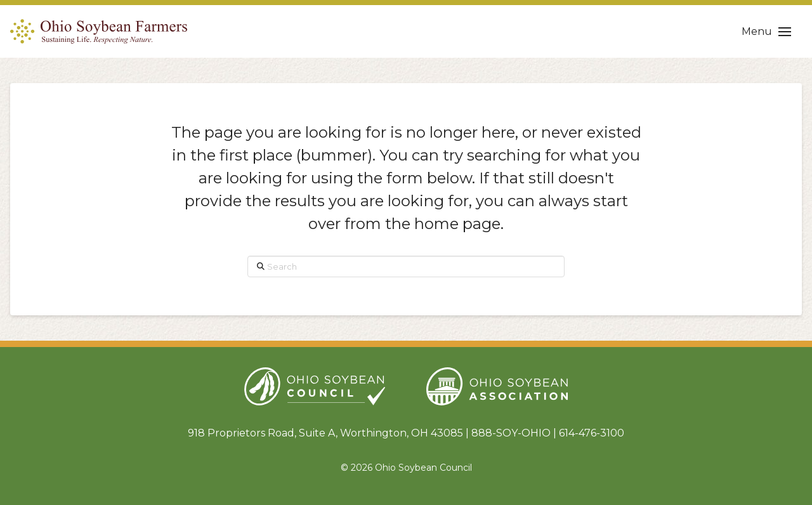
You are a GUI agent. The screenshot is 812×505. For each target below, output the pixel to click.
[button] (766, 32)
